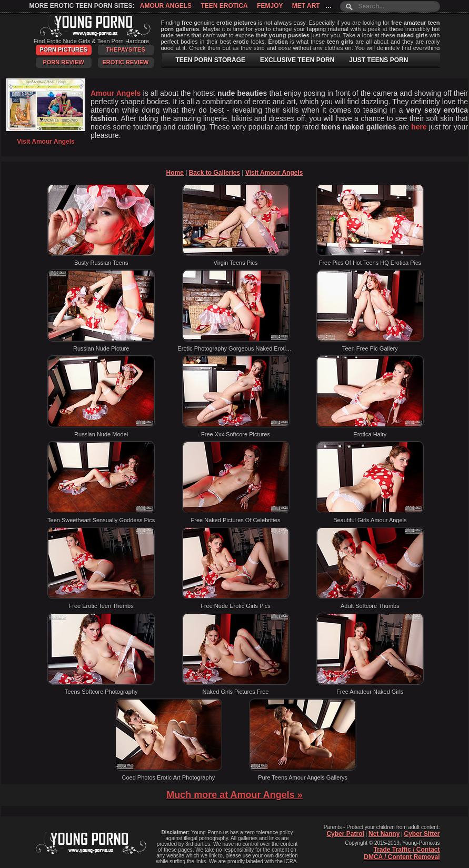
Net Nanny (384, 834)
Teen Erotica (224, 6)
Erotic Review (125, 62)
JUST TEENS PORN (378, 60)
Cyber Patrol (345, 834)
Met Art (306, 6)
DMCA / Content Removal (402, 857)
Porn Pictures (63, 49)
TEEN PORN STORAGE (211, 60)
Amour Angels (166, 6)
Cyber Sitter (422, 834)
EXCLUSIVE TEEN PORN (297, 60)
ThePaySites (126, 49)
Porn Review (63, 62)
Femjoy (270, 6)
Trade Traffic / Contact (406, 850)
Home (175, 173)
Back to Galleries (214, 173)
